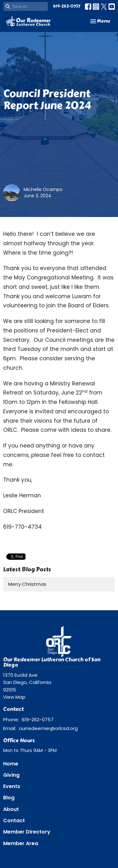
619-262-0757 (67, 6)
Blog (9, 798)
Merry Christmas (27, 584)
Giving (11, 775)
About (11, 809)
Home (11, 764)
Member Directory (27, 832)
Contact (14, 820)
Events (12, 786)
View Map (14, 697)
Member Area (21, 843)
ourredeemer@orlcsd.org (48, 728)
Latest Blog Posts (27, 569)
